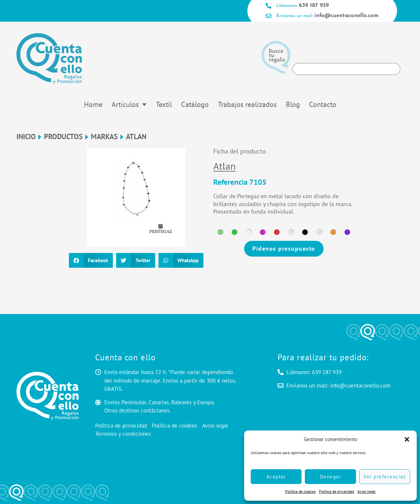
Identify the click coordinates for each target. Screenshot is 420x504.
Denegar (331, 477)
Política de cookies (300, 491)
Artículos (129, 104)
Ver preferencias (385, 477)
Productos (63, 137)
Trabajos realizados (247, 104)
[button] (407, 439)
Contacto (323, 104)
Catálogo (195, 104)
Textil (164, 104)
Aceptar (276, 477)
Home (93, 104)
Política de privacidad (336, 491)
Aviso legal (367, 491)
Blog (293, 104)
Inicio (26, 137)
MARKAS (104, 137)
